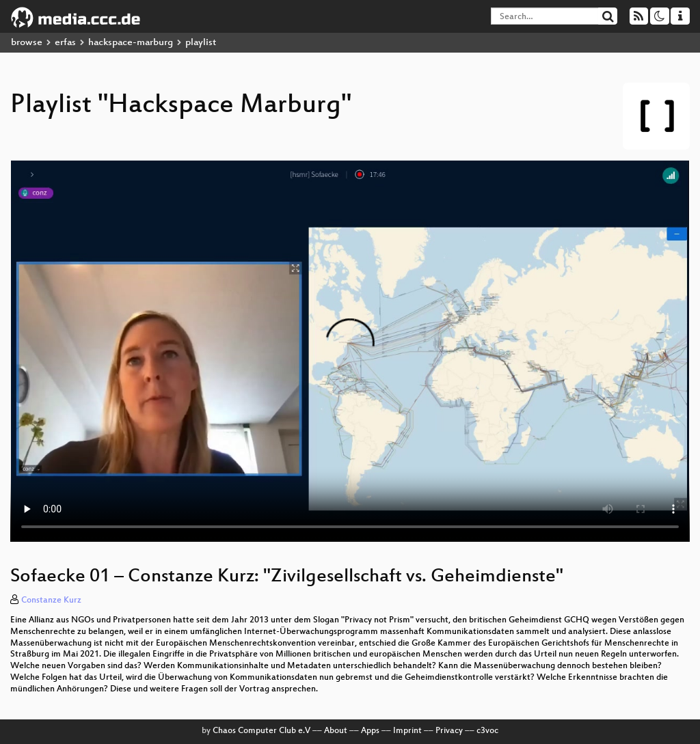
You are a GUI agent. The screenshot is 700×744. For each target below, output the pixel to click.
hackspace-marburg (131, 43)
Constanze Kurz (51, 601)
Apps (370, 731)
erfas (65, 43)
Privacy (449, 731)
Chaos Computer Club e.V (261, 731)
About (336, 731)
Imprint (407, 731)
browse (27, 43)
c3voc (487, 731)
